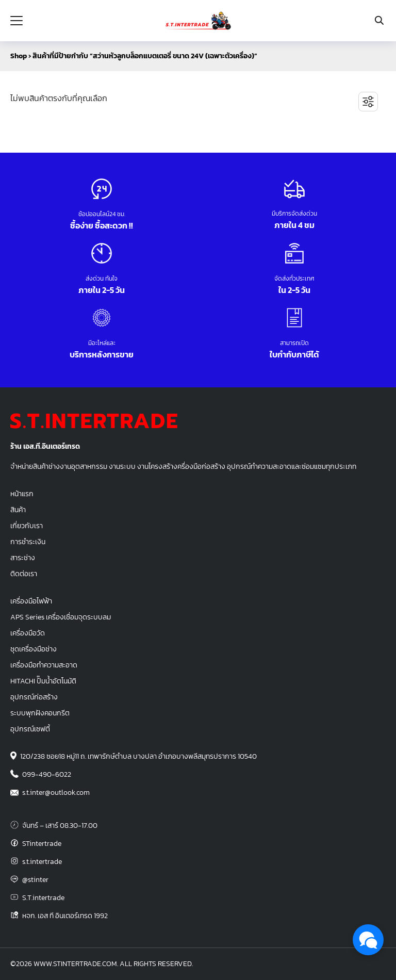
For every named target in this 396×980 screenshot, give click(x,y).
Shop (19, 56)
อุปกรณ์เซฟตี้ (30, 729)
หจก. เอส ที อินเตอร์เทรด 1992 (65, 916)
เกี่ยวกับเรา (27, 526)
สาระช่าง (23, 558)
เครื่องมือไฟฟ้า (31, 601)
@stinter (35, 879)
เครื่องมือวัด (28, 633)
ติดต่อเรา (24, 574)
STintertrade (42, 843)
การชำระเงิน (28, 542)
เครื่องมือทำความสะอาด (44, 665)
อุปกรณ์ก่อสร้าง (34, 697)
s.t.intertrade (42, 861)
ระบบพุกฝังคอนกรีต (40, 713)
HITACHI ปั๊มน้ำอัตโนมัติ (43, 681)
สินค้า (18, 510)
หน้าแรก (22, 494)
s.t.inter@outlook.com (56, 792)
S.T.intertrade (43, 897)
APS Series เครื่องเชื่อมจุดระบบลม (61, 617)
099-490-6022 (47, 774)
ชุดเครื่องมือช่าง (34, 649)
